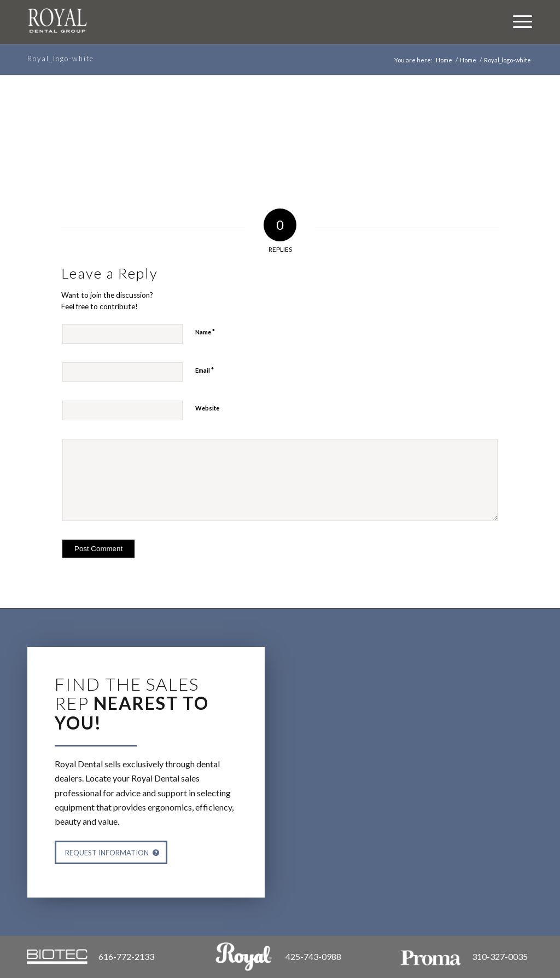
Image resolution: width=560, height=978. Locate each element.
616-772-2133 (126, 956)
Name (205, 332)
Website (207, 408)
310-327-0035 (500, 956)
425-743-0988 (313, 956)
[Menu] (517, 21)
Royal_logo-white (61, 59)
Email (205, 370)
